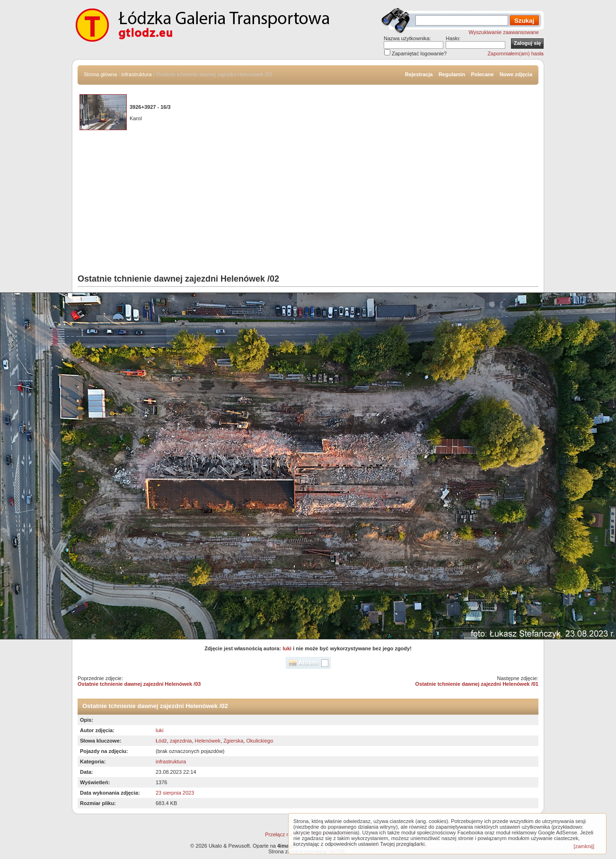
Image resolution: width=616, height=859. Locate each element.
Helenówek (208, 741)
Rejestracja (419, 74)
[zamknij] (584, 846)
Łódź (161, 741)
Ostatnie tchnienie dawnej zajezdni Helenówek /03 (139, 684)
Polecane (482, 74)
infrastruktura (137, 74)
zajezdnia (181, 741)
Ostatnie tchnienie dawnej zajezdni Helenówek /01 (477, 684)
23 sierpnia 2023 (175, 793)
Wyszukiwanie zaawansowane (504, 32)
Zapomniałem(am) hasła (515, 53)
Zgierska (233, 741)
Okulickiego (260, 741)
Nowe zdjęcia (516, 74)
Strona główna (100, 74)
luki (287, 648)
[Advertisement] (308, 203)
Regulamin (452, 74)
